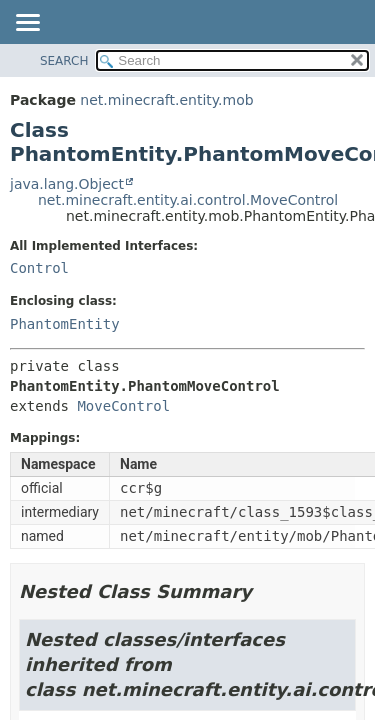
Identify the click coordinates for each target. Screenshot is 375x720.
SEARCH (64, 61)
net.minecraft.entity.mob (166, 100)
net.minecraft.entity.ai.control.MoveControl (188, 200)
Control (39, 268)
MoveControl (123, 406)
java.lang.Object (67, 184)
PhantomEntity (65, 324)
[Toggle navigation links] (27, 24)
